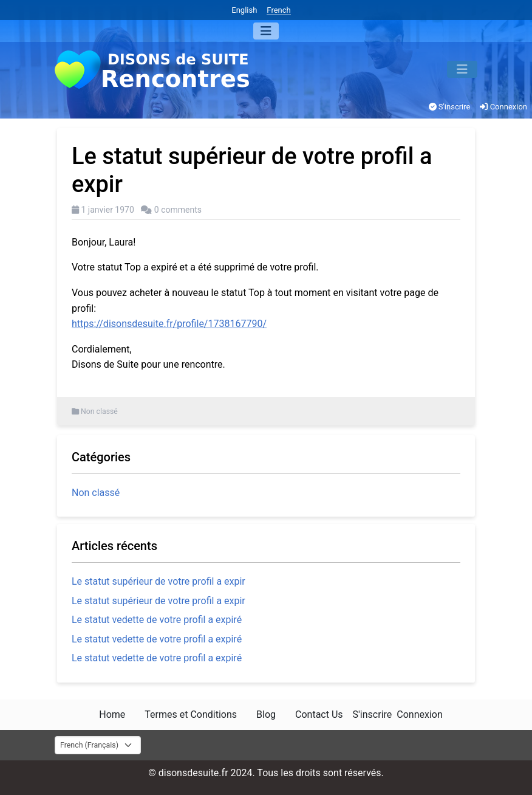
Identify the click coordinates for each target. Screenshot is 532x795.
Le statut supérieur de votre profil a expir (159, 581)
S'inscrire (450, 107)
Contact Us (319, 714)
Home (112, 714)
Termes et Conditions (191, 714)
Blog (266, 714)
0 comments (178, 210)
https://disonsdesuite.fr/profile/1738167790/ (169, 324)
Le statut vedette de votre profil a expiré (157, 620)
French (278, 10)
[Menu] (266, 31)
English (244, 10)
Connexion (503, 107)
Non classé (99, 411)
